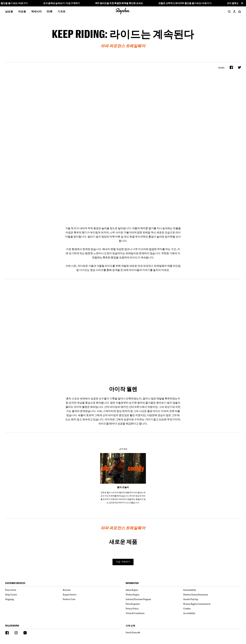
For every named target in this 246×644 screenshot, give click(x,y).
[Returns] (92, 590)
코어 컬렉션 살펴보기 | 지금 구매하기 (65, 3)
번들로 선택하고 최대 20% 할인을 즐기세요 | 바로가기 (188, 3)
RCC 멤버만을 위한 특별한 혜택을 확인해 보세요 (123, 3)
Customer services (15, 583)
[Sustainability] (212, 590)
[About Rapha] (154, 590)
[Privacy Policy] (154, 609)
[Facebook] (7, 633)
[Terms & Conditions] (154, 613)
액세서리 (36, 11)
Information (132, 583)
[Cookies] (212, 609)
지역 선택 (130, 626)
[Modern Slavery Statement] (212, 595)
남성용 (9, 11)
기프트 (61, 11)
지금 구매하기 (123, 562)
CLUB (50, 11)
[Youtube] (25, 633)
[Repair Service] (92, 595)
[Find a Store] (34, 590)
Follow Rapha (12, 626)
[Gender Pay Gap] (212, 599)
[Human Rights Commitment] (212, 604)
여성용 (22, 11)
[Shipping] (34, 599)
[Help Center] (34, 595)
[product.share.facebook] (231, 67)
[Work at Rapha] (154, 595)
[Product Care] (92, 599)
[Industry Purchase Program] (154, 599)
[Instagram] (16, 633)
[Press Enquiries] (154, 604)
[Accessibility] (212, 613)
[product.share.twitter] (239, 67)
